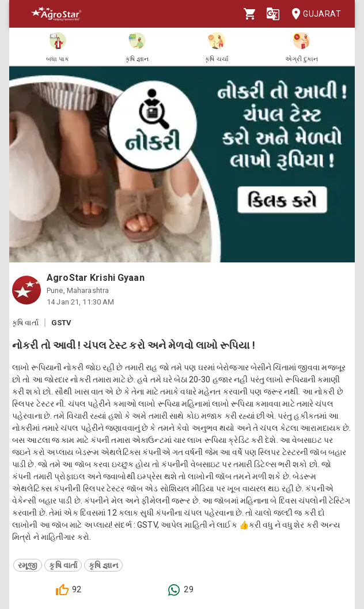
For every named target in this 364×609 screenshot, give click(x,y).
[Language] (273, 14)
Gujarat (313, 14)
